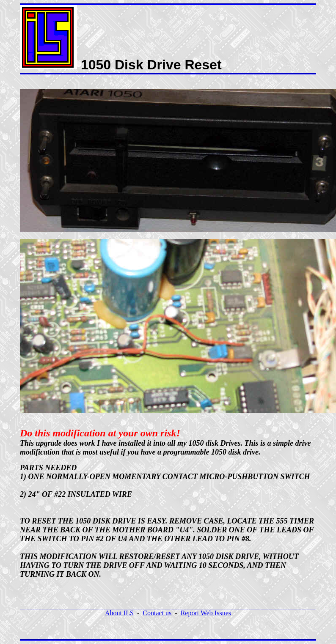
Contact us (157, 613)
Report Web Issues (206, 613)
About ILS (119, 613)
